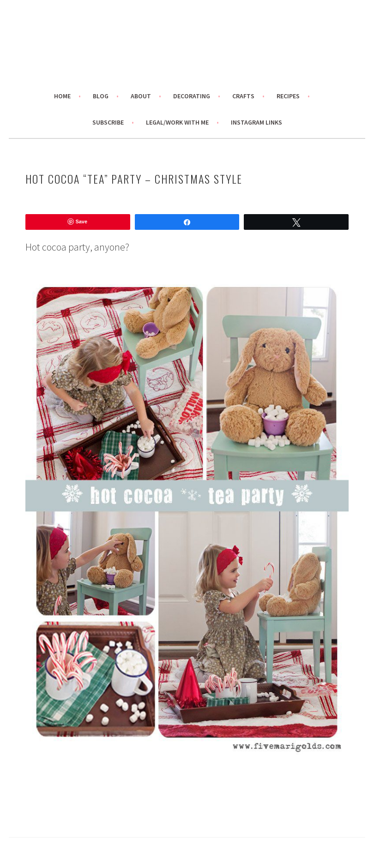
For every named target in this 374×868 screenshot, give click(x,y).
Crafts (243, 96)
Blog (101, 96)
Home (62, 96)
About (141, 96)
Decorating (192, 96)
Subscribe (108, 122)
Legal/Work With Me (177, 122)
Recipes (288, 96)
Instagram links (256, 122)
